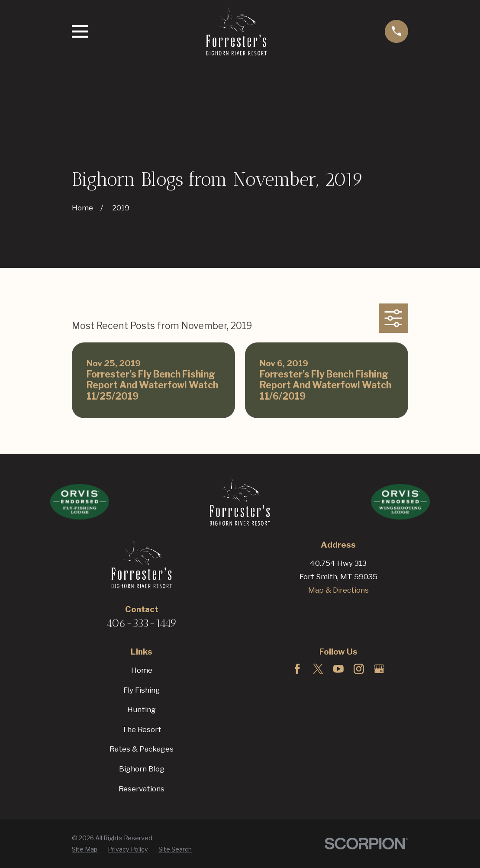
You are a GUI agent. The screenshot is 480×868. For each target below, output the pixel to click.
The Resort (142, 729)
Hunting (142, 710)
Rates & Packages (142, 749)
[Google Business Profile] (379, 669)
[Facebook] (297, 669)
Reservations (142, 789)
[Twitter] (318, 669)
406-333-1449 (142, 623)
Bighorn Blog (142, 769)
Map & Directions (338, 590)
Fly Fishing (142, 690)
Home (142, 670)
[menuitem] (85, 849)
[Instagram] (359, 669)
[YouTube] (338, 669)
